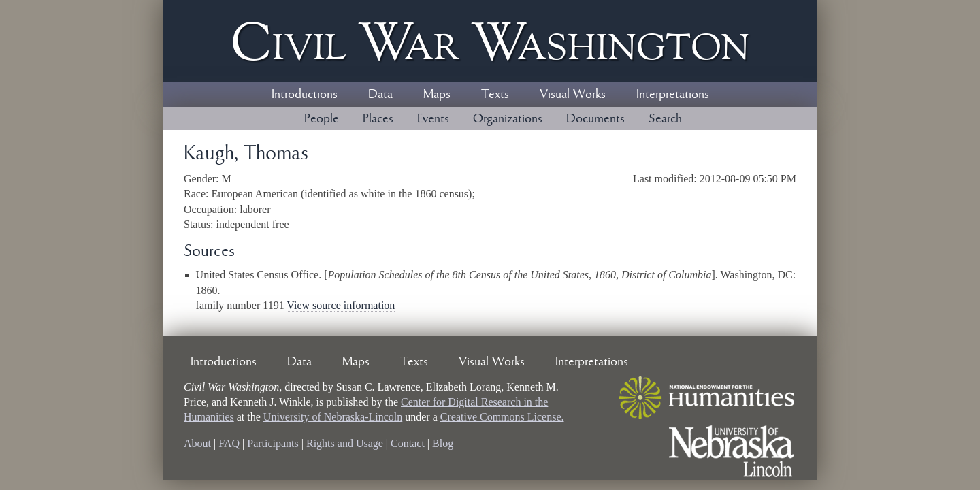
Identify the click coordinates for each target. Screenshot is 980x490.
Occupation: (212, 209)
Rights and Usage (345, 443)
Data (380, 95)
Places (378, 119)
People (322, 119)
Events (433, 119)
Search (665, 119)
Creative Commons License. (502, 417)
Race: (197, 194)
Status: (200, 224)
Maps (437, 95)
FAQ (229, 443)
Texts (495, 95)
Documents (595, 119)
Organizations (508, 119)
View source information (341, 305)
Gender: (203, 179)
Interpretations (673, 95)
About (197, 443)
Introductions (305, 95)
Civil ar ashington (490, 41)
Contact (408, 443)
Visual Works (573, 95)
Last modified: (666, 179)
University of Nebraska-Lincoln (333, 417)
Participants (273, 443)
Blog (443, 443)
